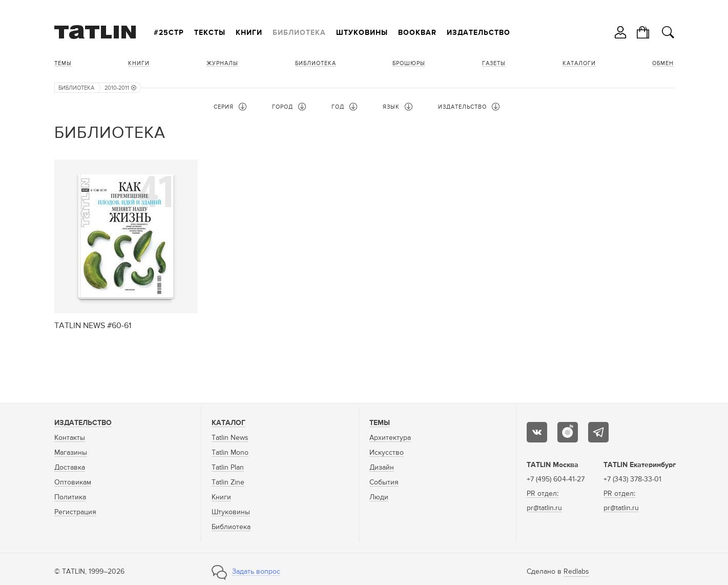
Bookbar (417, 33)
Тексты (210, 33)
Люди (379, 497)
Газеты (494, 63)
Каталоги (579, 63)
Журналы (222, 63)
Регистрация (75, 512)
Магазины (71, 453)
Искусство (387, 453)
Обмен (663, 63)
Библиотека (299, 33)
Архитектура (390, 438)
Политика (70, 497)
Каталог (228, 423)
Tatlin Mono (230, 453)
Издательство (479, 33)
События (384, 482)
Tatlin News (230, 438)
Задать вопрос (256, 572)
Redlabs (576, 572)
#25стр (169, 33)
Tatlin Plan (228, 468)
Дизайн (382, 468)
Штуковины (362, 33)
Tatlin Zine (228, 482)
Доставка (70, 468)
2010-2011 (120, 88)
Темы (63, 63)
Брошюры (409, 63)
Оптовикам (73, 482)
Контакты (70, 438)
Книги (249, 33)
